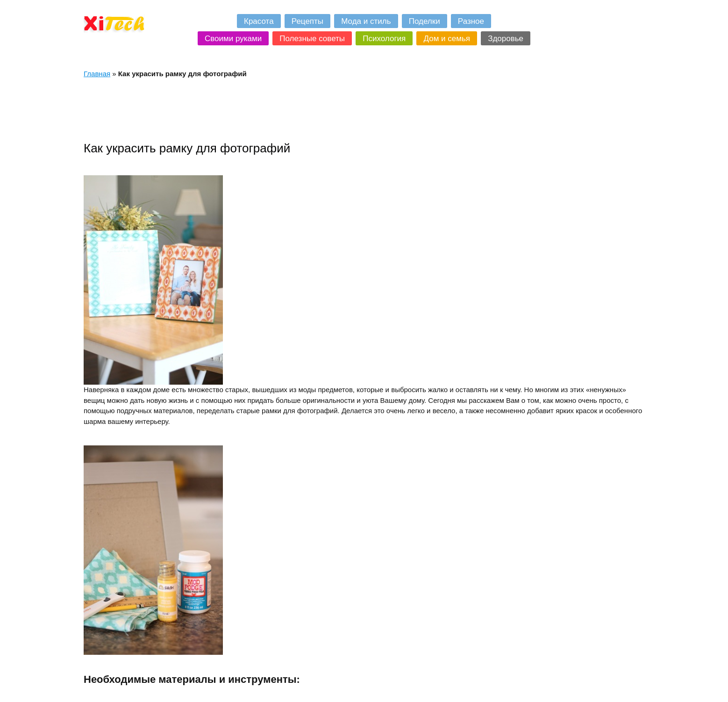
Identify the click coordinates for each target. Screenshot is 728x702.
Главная (97, 74)
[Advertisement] (254, 109)
